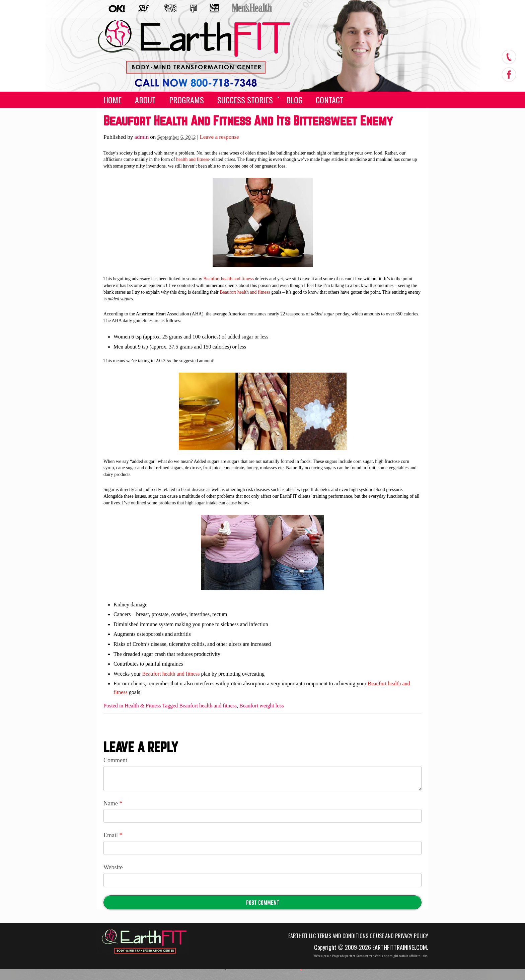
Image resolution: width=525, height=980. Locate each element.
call (509, 57)
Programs (186, 100)
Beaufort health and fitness (228, 279)
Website (113, 867)
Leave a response (219, 137)
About (145, 100)
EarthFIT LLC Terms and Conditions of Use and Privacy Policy (358, 936)
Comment (115, 760)
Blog (294, 100)
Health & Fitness (143, 706)
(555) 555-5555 (190, 78)
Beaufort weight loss (261, 706)
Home (112, 100)
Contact (330, 100)
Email (113, 835)
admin (142, 137)
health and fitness (193, 159)
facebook (509, 73)
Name (113, 803)
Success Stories (245, 100)
